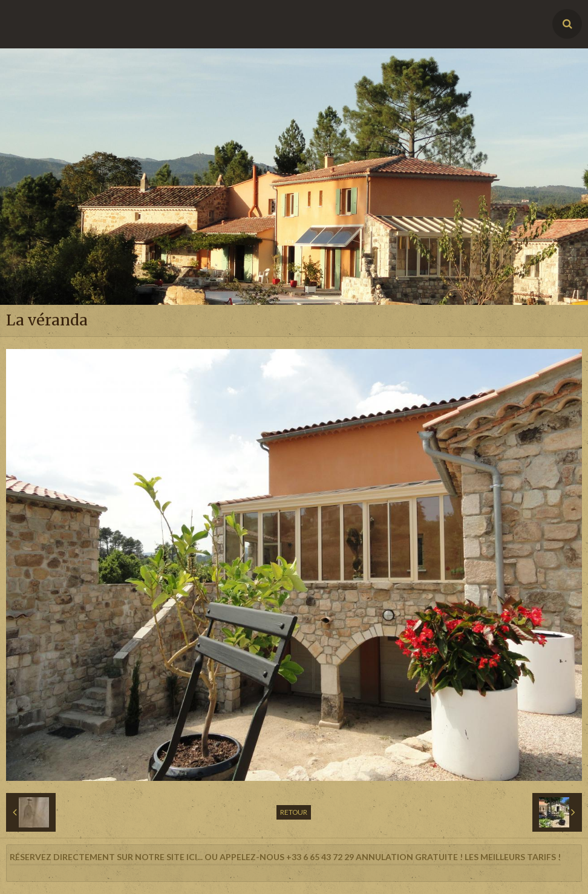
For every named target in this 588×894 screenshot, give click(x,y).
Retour (294, 812)
